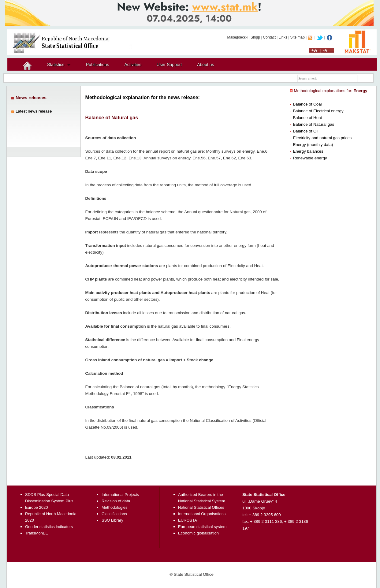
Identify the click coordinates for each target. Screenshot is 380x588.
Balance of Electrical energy (318, 111)
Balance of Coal (307, 104)
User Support (169, 65)
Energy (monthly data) (313, 145)
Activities (133, 65)
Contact (269, 37)
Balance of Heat (307, 118)
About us (205, 65)
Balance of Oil (305, 131)
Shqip (255, 37)
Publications (98, 65)
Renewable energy (310, 158)
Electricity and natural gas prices (322, 138)
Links (283, 37)
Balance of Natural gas (313, 124)
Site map (298, 37)
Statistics (56, 65)
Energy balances (308, 151)
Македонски (237, 37)
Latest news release (34, 111)
